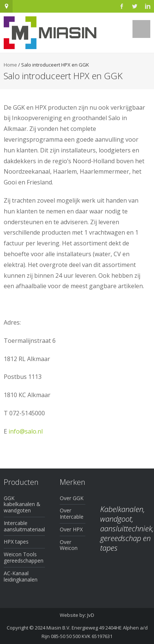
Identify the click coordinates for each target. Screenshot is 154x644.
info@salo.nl (26, 431)
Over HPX (71, 529)
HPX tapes (16, 542)
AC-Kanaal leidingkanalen (21, 576)
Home (10, 65)
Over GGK (72, 498)
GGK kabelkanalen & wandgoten (22, 504)
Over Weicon (69, 545)
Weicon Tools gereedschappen (24, 557)
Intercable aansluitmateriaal (24, 526)
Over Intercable (72, 513)
